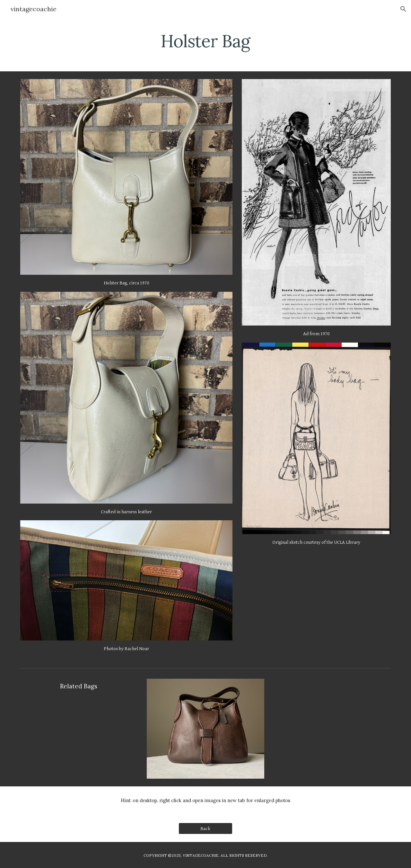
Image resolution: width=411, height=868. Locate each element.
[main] (205, 40)
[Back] (205, 828)
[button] (403, 9)
